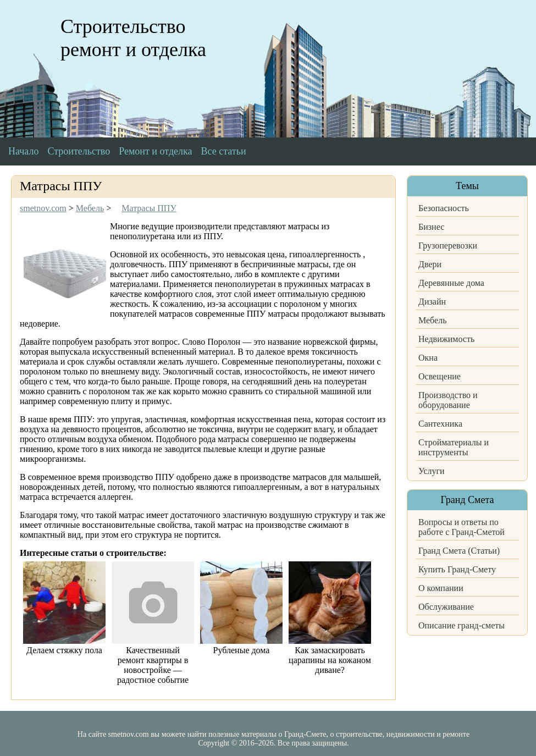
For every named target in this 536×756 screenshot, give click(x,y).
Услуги (432, 471)
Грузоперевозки (448, 245)
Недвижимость (446, 339)
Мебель (432, 320)
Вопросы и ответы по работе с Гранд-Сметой (462, 527)
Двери (430, 264)
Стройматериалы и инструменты (454, 447)
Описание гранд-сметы (462, 625)
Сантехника (440, 424)
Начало (23, 151)
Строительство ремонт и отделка (133, 38)
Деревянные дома (451, 283)
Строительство (79, 151)
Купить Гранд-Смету (457, 569)
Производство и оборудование (448, 400)
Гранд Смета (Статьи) (459, 551)
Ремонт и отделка (155, 151)
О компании (441, 588)
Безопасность (444, 208)
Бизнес (431, 227)
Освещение (440, 376)
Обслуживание (446, 607)
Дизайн (432, 302)
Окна (428, 358)
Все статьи (224, 151)
